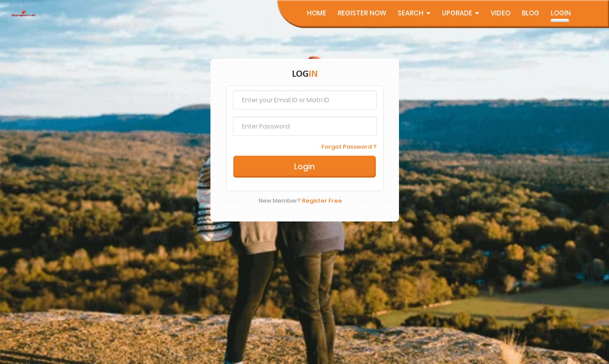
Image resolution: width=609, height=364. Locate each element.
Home (317, 13)
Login (561, 13)
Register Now (362, 13)
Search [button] (414, 13)
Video (500, 13)
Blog (531, 13)
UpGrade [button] (461, 13)
